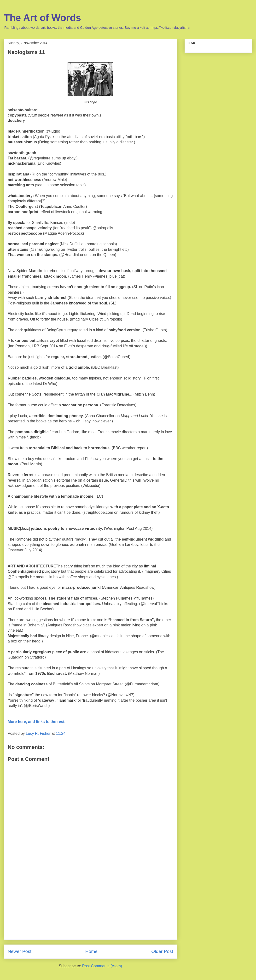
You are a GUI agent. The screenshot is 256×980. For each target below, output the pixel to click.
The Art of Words (42, 18)
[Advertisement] (90, 906)
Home (91, 951)
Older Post (162, 951)
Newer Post (20, 951)
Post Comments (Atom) (102, 966)
